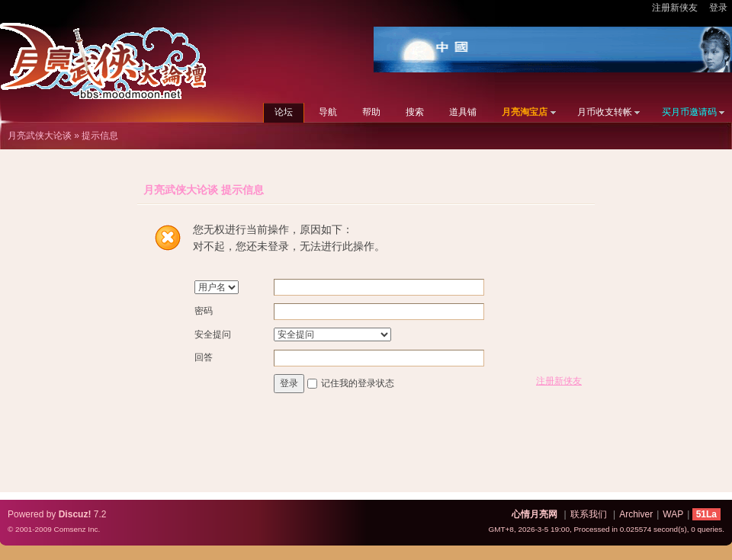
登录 (718, 8)
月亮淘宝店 (525, 112)
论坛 (284, 112)
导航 (328, 112)
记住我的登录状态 (358, 383)
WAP (673, 514)
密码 (204, 311)
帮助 (371, 112)
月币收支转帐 (605, 112)
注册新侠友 (675, 8)
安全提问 (213, 334)
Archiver (636, 514)
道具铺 (463, 112)
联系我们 (589, 514)
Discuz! (75, 514)
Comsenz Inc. (77, 529)
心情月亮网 (535, 514)
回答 (204, 357)
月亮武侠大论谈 (40, 136)
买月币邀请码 (689, 112)
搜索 (415, 112)
